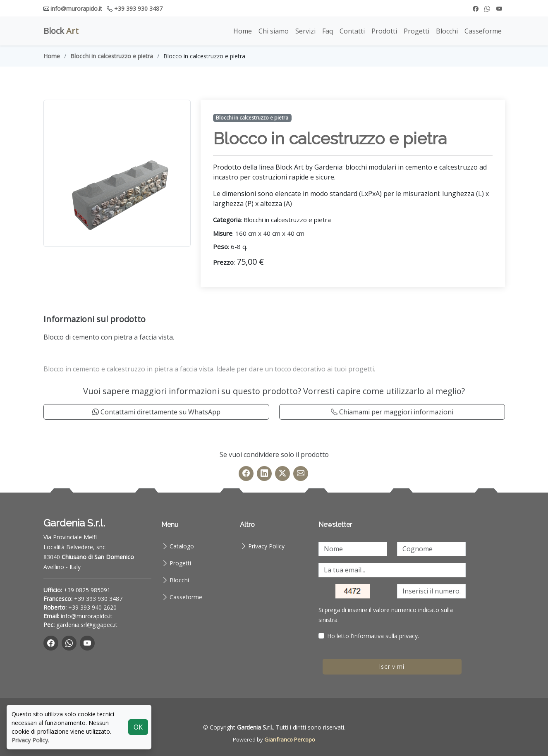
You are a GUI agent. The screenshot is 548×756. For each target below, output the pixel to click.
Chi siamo (274, 31)
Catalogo (182, 546)
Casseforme (483, 31)
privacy (408, 636)
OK (138, 727)
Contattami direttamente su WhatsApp (156, 431)
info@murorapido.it (76, 8)
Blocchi (447, 31)
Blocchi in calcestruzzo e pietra (112, 56)
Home (243, 31)
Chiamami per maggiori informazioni (392, 431)
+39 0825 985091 (87, 590)
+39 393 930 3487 (138, 8)
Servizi (305, 31)
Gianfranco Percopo (290, 739)
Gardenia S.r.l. (255, 727)
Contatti (352, 31)
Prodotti (384, 31)
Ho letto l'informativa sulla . (373, 636)
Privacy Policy (266, 546)
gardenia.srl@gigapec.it (87, 625)
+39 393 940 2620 (92, 607)
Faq (328, 31)
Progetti (416, 31)
